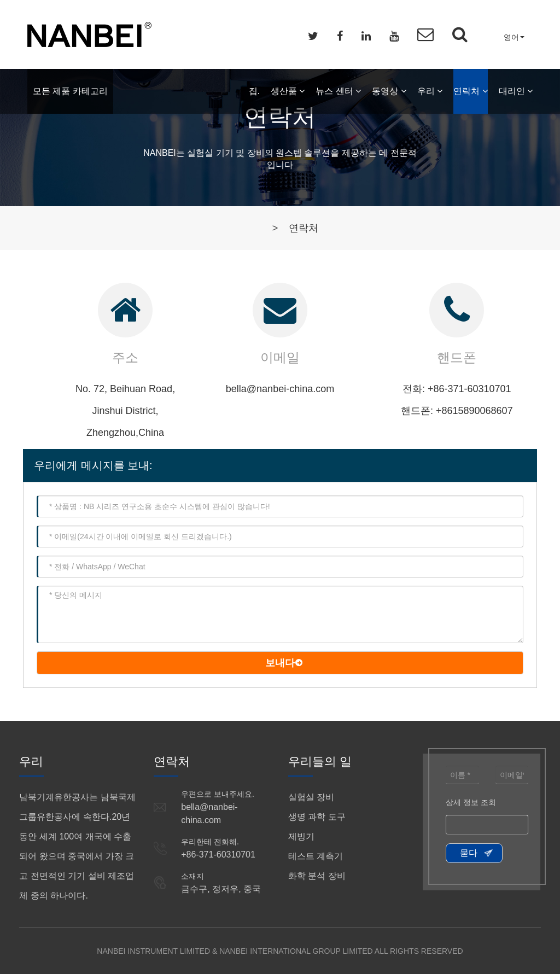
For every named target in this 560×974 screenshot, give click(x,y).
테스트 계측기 (316, 856)
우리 (430, 91)
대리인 (516, 91)
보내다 (280, 663)
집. (254, 91)
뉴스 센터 (338, 91)
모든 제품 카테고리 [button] (70, 91)
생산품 (288, 91)
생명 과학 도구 (317, 817)
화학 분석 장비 (317, 876)
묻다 (469, 853)
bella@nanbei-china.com (280, 389)
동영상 (389, 91)
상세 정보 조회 (471, 802)
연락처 (470, 91)
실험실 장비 (311, 797)
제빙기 (301, 836)
